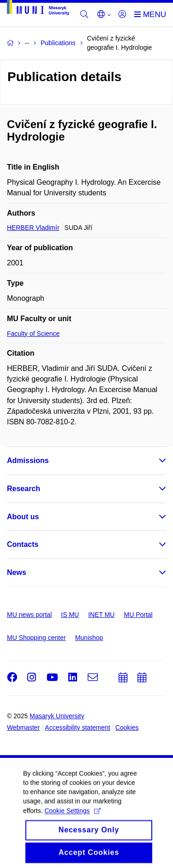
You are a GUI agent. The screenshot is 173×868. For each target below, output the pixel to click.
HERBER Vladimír (33, 228)
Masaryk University (57, 716)
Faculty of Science (33, 334)
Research (24, 489)
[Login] (122, 15)
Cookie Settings (72, 818)
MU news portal (29, 615)
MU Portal (138, 615)
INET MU (101, 615)
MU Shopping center (36, 638)
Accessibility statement (78, 727)
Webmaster (23, 727)
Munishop (89, 638)
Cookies (127, 727)
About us (23, 517)
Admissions (28, 460)
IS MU (70, 615)
